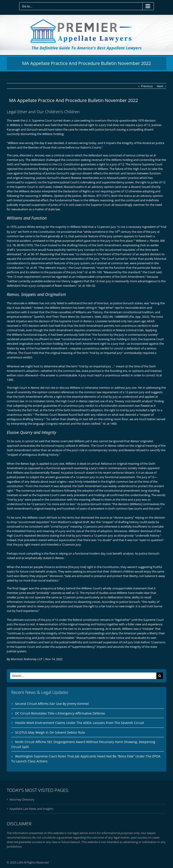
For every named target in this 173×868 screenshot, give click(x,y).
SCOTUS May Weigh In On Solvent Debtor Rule (50, 732)
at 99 (31, 268)
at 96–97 (31, 254)
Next (160, 86)
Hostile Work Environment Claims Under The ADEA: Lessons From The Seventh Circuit (80, 723)
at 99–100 (93, 272)
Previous (147, 86)
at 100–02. (87, 286)
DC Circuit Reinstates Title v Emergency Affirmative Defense (60, 713)
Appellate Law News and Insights (31, 809)
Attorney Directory (22, 799)
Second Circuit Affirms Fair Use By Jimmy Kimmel (52, 704)
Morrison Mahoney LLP (27, 659)
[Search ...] (83, 676)
